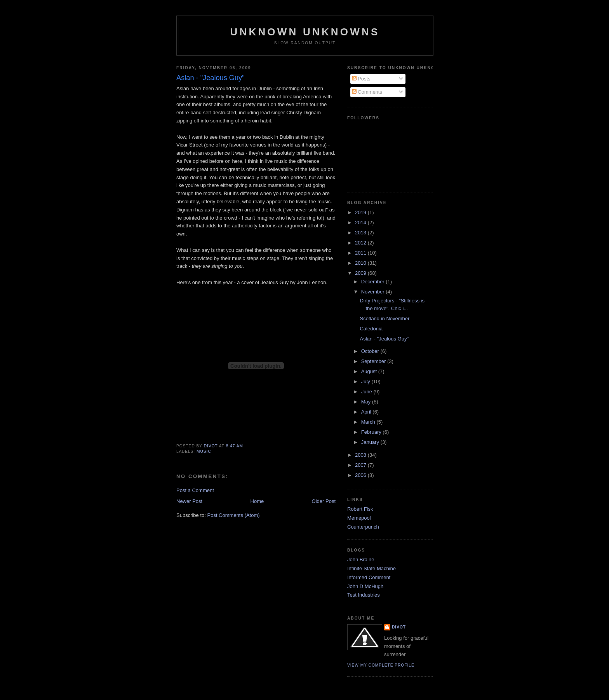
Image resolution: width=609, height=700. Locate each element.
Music (204, 451)
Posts (361, 79)
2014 (361, 223)
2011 (361, 253)
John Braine (361, 559)
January (371, 442)
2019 (361, 212)
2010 (361, 263)
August (370, 371)
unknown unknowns (305, 32)
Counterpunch (363, 527)
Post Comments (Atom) (234, 515)
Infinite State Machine (371, 568)
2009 (361, 273)
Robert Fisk (360, 509)
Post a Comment (195, 490)
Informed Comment (369, 577)
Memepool (359, 518)
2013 (361, 233)
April (367, 412)
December (374, 282)
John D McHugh (365, 586)
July (366, 381)
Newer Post (189, 501)
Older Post (324, 501)
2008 (361, 455)
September (374, 361)
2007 (361, 465)
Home (257, 501)
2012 (361, 243)
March (369, 422)
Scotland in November (385, 319)
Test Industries (364, 595)
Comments (367, 92)
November (374, 292)
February (372, 432)
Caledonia (371, 329)
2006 (361, 475)
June (367, 392)
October (371, 351)
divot (399, 627)
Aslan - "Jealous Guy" (384, 339)
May (367, 402)
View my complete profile (381, 665)
